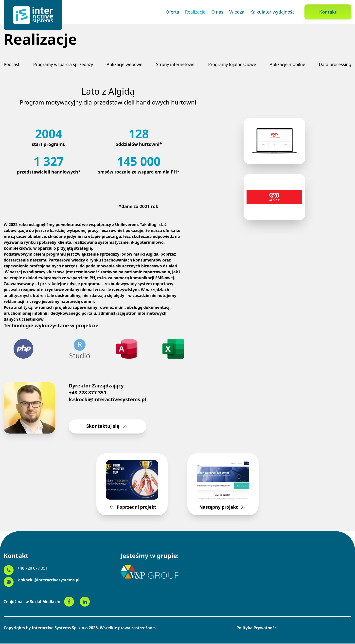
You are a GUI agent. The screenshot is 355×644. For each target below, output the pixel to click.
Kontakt (328, 12)
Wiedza (237, 12)
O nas (217, 12)
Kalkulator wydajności (273, 12)
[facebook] (72, 602)
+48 (33, 569)
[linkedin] (85, 602)
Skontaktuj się (108, 426)
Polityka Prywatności (257, 628)
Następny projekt (221, 486)
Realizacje (195, 12)
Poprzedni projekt (134, 486)
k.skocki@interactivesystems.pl (107, 400)
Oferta (172, 12)
